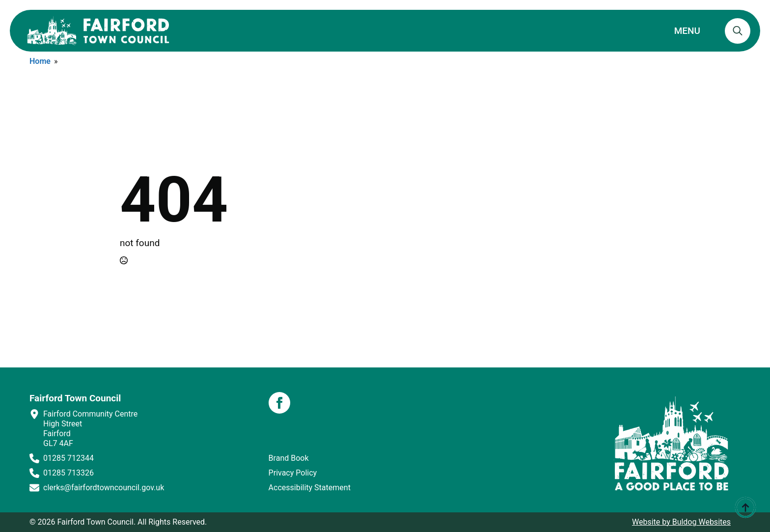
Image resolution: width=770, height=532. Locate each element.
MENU (687, 31)
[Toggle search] (738, 31)
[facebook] (279, 403)
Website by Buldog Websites (681, 522)
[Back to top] (745, 507)
